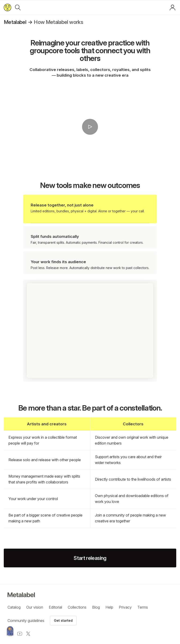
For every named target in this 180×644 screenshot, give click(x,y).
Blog (96, 607)
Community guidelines (26, 621)
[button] (90, 127)
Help (109, 607)
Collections (77, 607)
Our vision (35, 607)
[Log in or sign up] (172, 7)
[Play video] (90, 127)
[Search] (18, 7)
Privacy (125, 607)
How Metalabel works (58, 22)
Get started (63, 620)
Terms (143, 607)
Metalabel (15, 22)
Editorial (55, 607)
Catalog (14, 607)
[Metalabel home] (10, 631)
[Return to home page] (7, 7)
